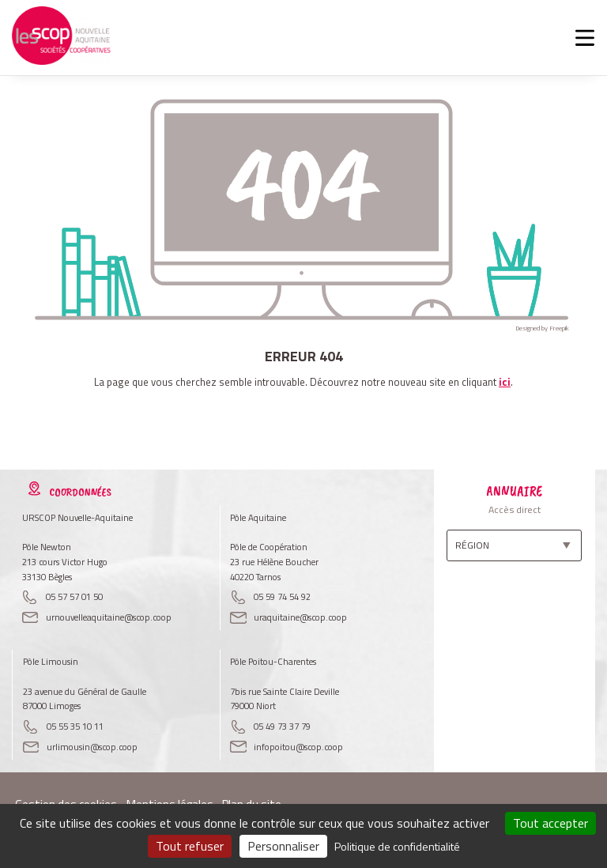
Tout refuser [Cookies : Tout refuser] (190, 846)
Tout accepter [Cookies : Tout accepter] (550, 823)
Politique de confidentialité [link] (397, 846)
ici (505, 382)
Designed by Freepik (542, 328)
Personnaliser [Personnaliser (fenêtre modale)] (283, 846)
